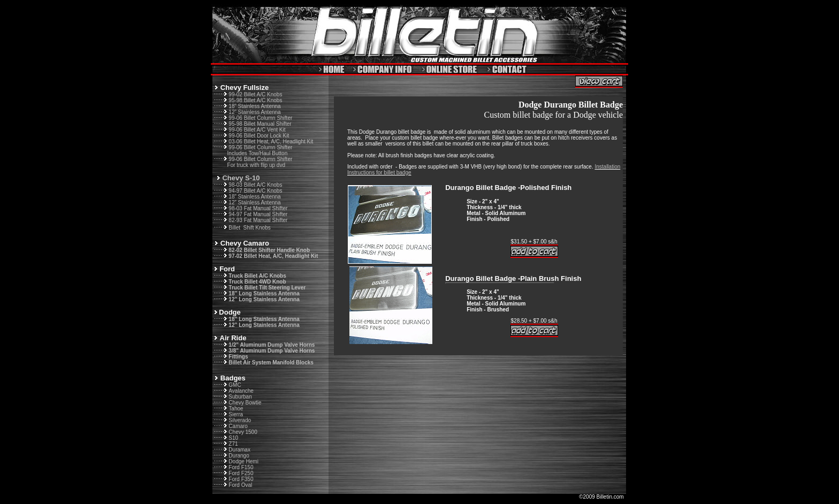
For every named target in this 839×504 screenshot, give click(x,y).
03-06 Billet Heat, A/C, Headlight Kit (271, 142)
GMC (235, 385)
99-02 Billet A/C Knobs (255, 94)
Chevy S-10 (241, 178)
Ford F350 (241, 479)
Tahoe (236, 408)
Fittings (238, 357)
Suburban (240, 397)
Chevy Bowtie (245, 403)
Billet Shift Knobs (249, 228)
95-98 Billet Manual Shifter (260, 124)
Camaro (238, 426)
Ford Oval (240, 485)
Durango (239, 456)
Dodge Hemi (243, 461)
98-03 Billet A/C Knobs (255, 185)
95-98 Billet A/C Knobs (255, 100)
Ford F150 (241, 467)
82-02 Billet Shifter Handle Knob (269, 250)
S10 (233, 438)
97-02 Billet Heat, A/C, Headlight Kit (273, 256)
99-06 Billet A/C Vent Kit (257, 130)
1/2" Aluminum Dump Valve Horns (272, 345)
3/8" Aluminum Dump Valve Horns (272, 351)
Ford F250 (241, 473)
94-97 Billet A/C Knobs (255, 191)
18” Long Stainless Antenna (264, 293)
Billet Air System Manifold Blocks (271, 362)
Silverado (240, 420)
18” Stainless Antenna (254, 106)
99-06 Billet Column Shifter (260, 118)
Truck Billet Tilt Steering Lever (267, 288)
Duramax (239, 450)
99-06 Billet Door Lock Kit (259, 136)
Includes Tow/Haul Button (258, 153)
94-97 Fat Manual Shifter (258, 214)
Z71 (233, 444)
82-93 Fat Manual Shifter (258, 220)
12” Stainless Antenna (254, 112)
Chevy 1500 (243, 432)
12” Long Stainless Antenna (264, 299)
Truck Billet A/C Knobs (257, 276)
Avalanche (241, 391)
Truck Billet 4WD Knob (257, 282)
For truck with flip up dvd (256, 165)
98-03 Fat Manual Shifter (258, 208)
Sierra (236, 414)
